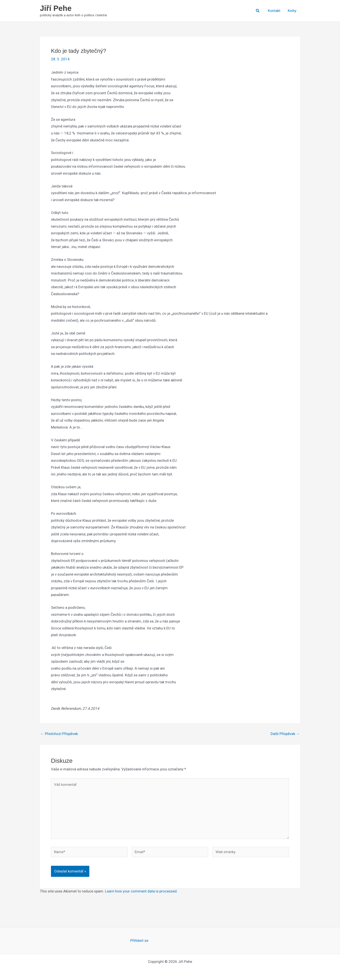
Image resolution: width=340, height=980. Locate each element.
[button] (258, 11)
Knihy (292, 11)
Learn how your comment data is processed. (141, 891)
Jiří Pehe (56, 8)
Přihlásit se (139, 940)
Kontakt (274, 11)
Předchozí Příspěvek (59, 734)
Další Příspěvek (285, 734)
